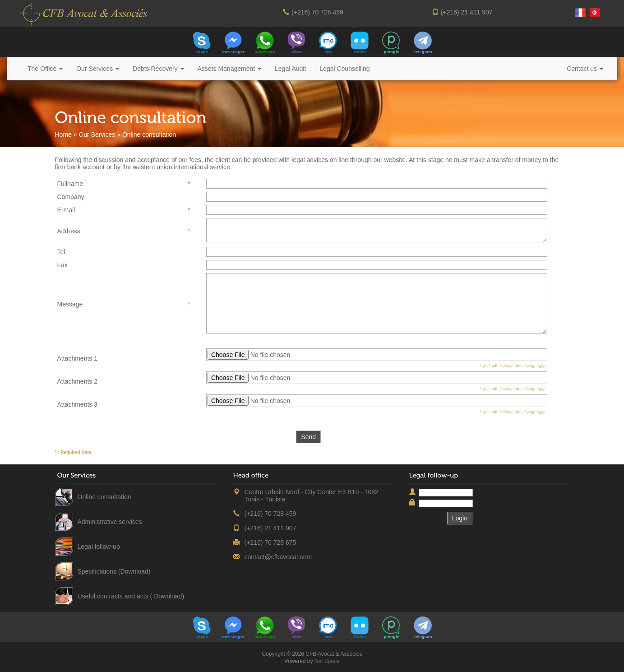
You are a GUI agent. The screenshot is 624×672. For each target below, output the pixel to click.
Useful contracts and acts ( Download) (131, 596)
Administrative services (110, 522)
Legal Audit (290, 69)
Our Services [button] (98, 69)
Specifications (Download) (114, 571)
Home (63, 134)
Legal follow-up (99, 547)
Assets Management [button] (230, 69)
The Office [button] (45, 69)
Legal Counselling (344, 69)
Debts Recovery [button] (158, 69)
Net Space (327, 661)
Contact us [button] (585, 69)
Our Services (97, 134)
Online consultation (104, 497)
